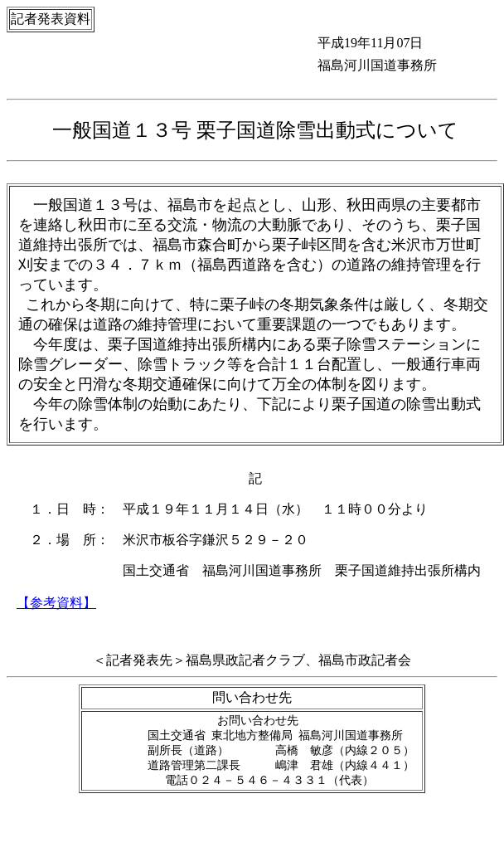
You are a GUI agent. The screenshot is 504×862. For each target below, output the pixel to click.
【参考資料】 (56, 603)
